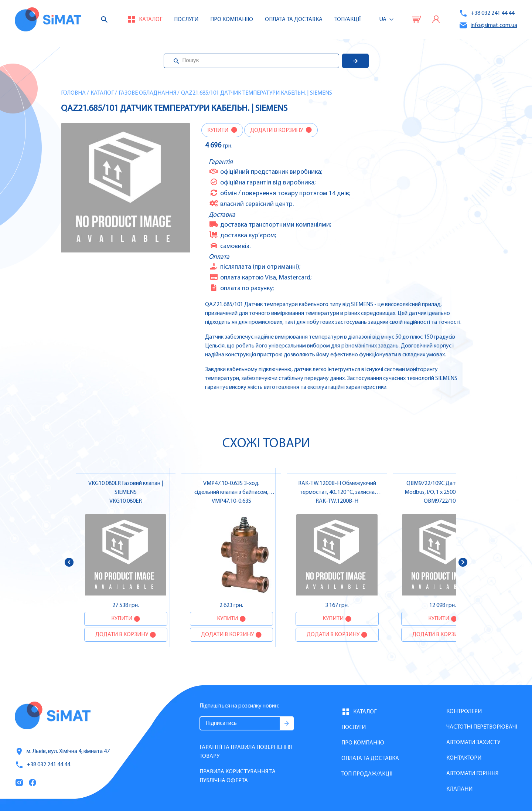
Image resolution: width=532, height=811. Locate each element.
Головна (73, 93)
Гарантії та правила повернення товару (246, 752)
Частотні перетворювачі (482, 727)
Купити (218, 130)
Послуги (186, 20)
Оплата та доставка (294, 20)
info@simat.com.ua (488, 25)
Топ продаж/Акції (367, 774)
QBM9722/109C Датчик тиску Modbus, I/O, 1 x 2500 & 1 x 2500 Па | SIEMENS (443, 492)
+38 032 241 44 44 (487, 13)
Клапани (459, 789)
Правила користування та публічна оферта (238, 776)
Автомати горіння (472, 774)
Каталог (102, 93)
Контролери (464, 712)
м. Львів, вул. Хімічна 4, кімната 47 (62, 751)
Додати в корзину (277, 130)
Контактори (464, 758)
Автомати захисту (473, 743)
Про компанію (363, 743)
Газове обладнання (147, 93)
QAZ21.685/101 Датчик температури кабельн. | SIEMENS (257, 93)
